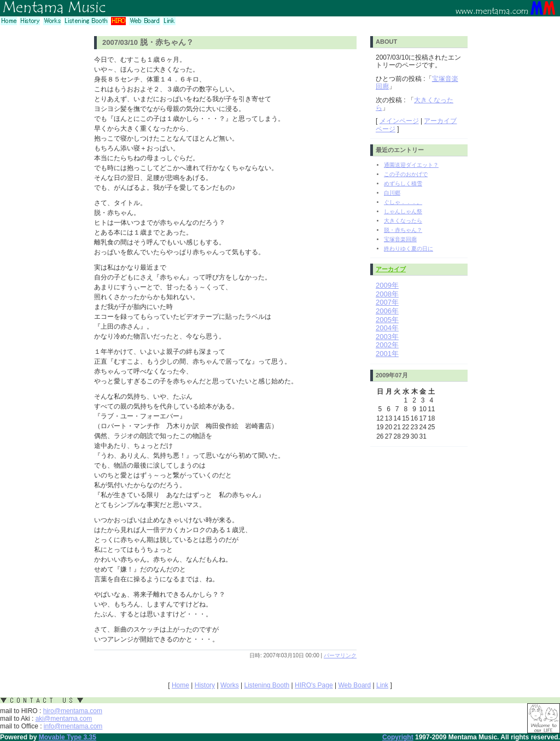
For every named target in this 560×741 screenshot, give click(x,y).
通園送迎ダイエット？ (411, 165)
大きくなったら (403, 221)
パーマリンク (340, 655)
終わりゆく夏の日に (409, 249)
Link (382, 685)
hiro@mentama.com (73, 711)
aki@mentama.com (64, 719)
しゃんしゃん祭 (403, 211)
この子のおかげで (406, 174)
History (205, 685)
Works (230, 685)
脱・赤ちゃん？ (403, 230)
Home (180, 685)
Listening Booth (267, 685)
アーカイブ (391, 269)
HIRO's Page (314, 685)
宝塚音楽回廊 (400, 239)
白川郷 (392, 193)
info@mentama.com (73, 726)
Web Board (354, 685)
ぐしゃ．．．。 (403, 202)
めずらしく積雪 (403, 183)
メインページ (399, 121)
